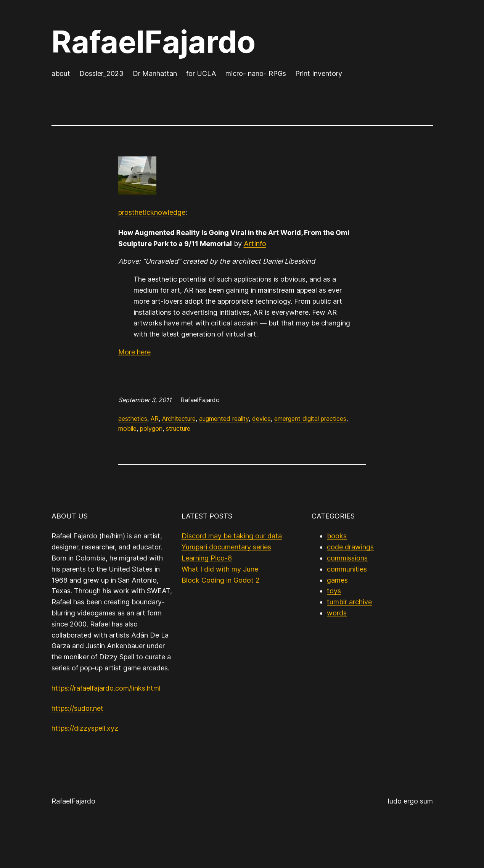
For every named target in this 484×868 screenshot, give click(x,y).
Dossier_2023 (101, 73)
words (337, 613)
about (61, 73)
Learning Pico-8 (207, 558)
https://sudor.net (77, 708)
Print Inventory (319, 73)
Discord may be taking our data (232, 536)
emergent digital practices (310, 419)
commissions (347, 558)
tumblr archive (349, 602)
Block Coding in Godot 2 (221, 580)
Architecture (179, 419)
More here (134, 352)
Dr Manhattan (155, 73)
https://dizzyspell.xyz (85, 728)
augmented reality (224, 419)
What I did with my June (220, 569)
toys (334, 591)
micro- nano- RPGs (256, 73)
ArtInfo (255, 244)
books (337, 536)
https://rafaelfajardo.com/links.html (106, 688)
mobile (127, 428)
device (261, 419)
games (337, 580)
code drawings (350, 547)
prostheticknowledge (152, 212)
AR (155, 419)
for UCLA (201, 73)
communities (347, 569)
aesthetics (133, 419)
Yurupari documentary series (226, 547)
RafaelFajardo (154, 41)
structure (178, 428)
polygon (151, 428)
